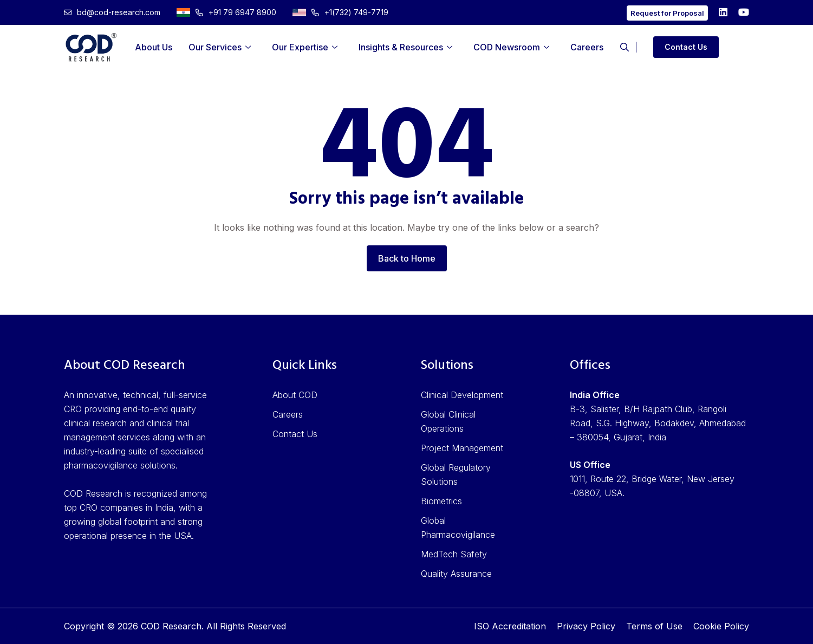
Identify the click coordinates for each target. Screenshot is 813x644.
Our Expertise (300, 47)
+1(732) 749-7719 (340, 12)
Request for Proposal (667, 13)
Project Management (462, 448)
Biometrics (441, 501)
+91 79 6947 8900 (226, 12)
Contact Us (686, 47)
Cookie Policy (721, 626)
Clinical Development (462, 395)
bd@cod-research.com (112, 12)
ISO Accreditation (510, 626)
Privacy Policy (586, 626)
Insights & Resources (401, 47)
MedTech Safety (454, 554)
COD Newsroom (507, 47)
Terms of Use (654, 626)
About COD (295, 395)
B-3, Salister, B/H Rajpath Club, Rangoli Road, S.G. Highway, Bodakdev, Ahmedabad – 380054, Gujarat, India (658, 423)
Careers (587, 47)
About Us (154, 47)
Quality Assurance (456, 574)
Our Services (215, 47)
